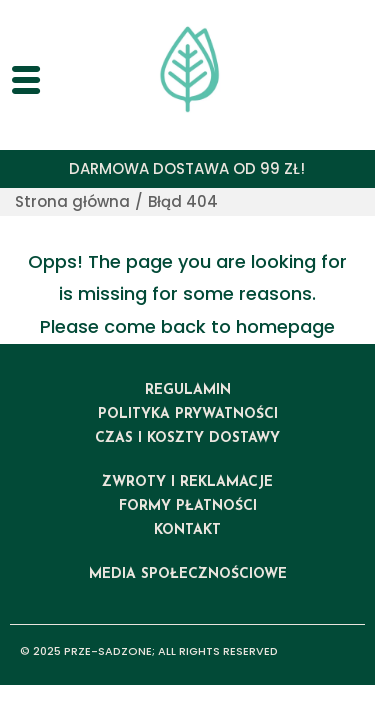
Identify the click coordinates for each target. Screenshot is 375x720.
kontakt (187, 530)
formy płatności (188, 506)
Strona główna (72, 201)
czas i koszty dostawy (187, 438)
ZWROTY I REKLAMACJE (187, 482)
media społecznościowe (188, 574)
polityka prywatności (188, 414)
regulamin (188, 390)
